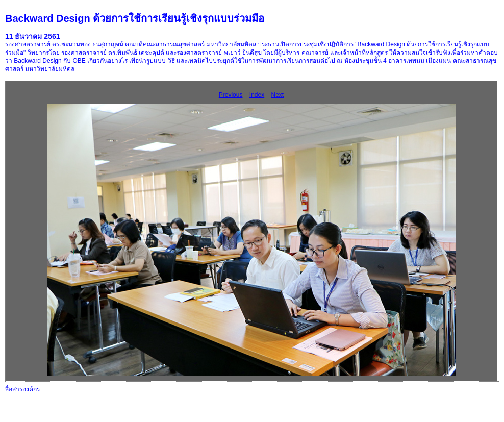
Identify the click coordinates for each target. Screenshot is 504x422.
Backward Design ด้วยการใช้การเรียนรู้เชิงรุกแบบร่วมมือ (135, 18)
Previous (231, 95)
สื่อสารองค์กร (22, 389)
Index (257, 95)
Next (278, 95)
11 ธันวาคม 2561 (33, 36)
